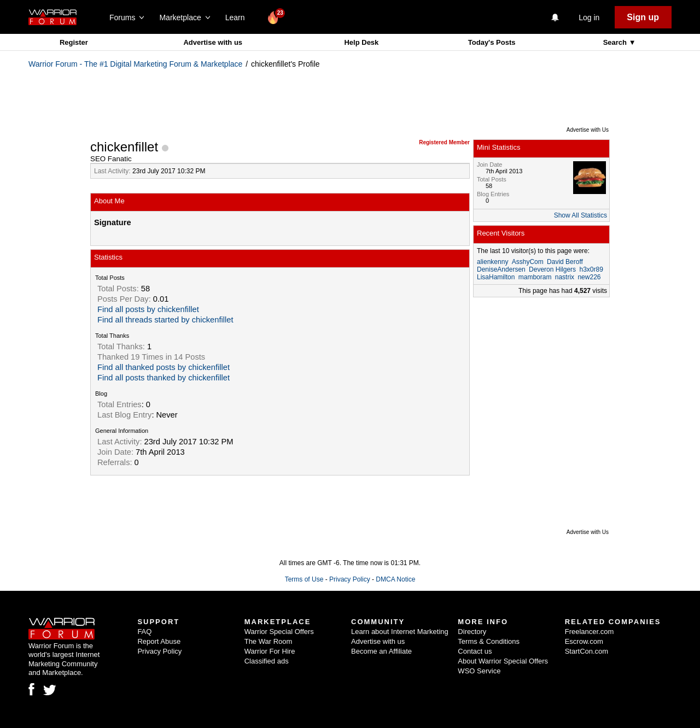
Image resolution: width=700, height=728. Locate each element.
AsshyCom (528, 262)
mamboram (535, 277)
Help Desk (361, 42)
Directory (472, 632)
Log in (589, 17)
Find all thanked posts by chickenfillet (164, 367)
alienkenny (492, 262)
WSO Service (479, 671)
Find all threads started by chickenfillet (165, 320)
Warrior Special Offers (279, 632)
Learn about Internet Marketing (400, 632)
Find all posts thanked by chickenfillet (164, 378)
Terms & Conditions (489, 641)
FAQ (144, 632)
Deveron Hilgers (552, 269)
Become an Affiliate (381, 651)
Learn (238, 17)
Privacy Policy (350, 579)
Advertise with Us (588, 130)
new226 (589, 277)
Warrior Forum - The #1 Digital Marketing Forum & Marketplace (135, 64)
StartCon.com (587, 651)
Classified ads (267, 661)
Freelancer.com (590, 632)
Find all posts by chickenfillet (148, 309)
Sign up (643, 17)
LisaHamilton (496, 277)
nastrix (565, 277)
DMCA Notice (395, 579)
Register (74, 42)
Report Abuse (159, 641)
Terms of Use (304, 579)
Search (616, 42)
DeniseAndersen (501, 269)
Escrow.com (584, 641)
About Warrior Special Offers (503, 661)
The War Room (269, 641)
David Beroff (565, 262)
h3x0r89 (591, 269)
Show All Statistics (581, 215)
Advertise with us (213, 42)
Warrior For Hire (270, 651)
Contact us (475, 651)
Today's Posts (492, 42)
